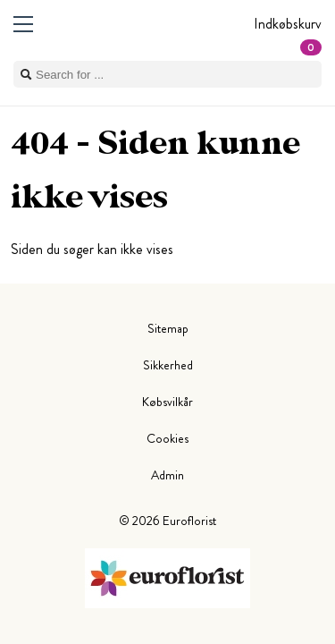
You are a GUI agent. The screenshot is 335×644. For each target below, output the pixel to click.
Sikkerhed (168, 365)
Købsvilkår (167, 402)
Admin (167, 475)
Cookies (167, 438)
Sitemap (168, 328)
